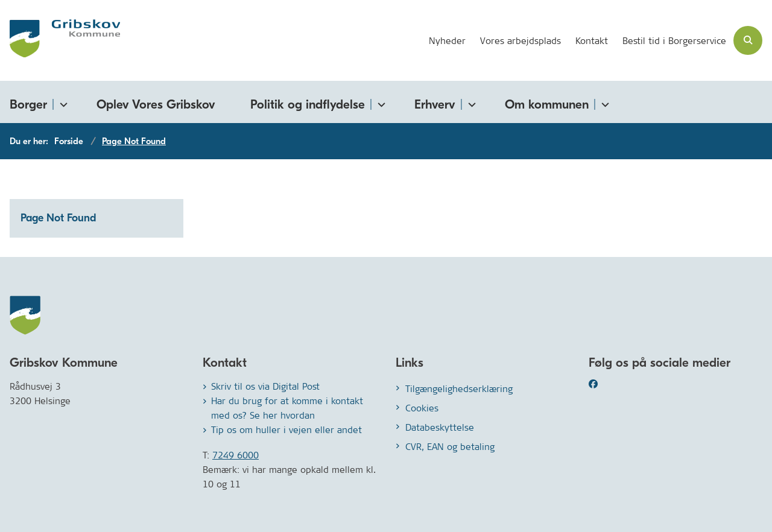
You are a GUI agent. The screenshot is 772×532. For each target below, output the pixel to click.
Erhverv (435, 104)
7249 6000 (236, 455)
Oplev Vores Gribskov (156, 104)
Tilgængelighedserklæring (459, 389)
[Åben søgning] (748, 40)
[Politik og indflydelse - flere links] (379, 102)
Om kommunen (547, 104)
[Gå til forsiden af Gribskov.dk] (60, 40)
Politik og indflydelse (308, 104)
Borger (28, 104)
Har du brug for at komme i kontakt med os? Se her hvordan (287, 408)
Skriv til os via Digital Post (265, 386)
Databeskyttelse (440, 427)
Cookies (422, 408)
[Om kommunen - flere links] (603, 102)
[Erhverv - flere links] (470, 102)
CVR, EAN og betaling (450, 447)
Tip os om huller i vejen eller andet (286, 430)
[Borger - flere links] (62, 102)
